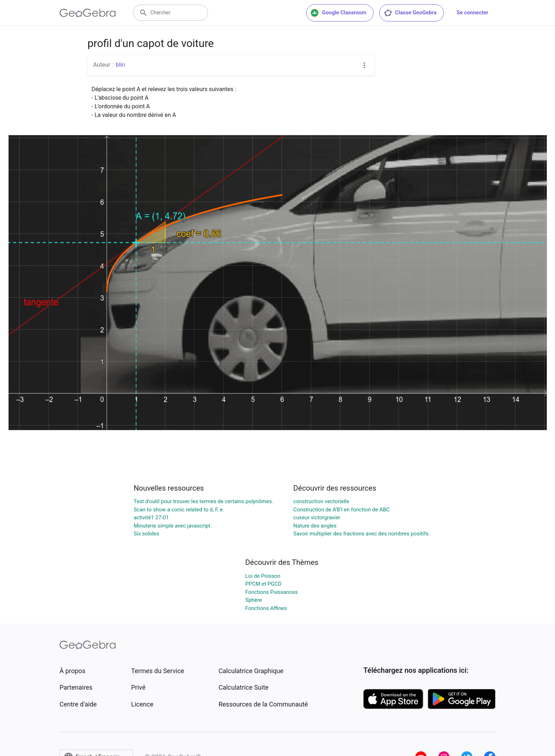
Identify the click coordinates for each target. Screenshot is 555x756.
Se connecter (473, 13)
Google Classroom (338, 13)
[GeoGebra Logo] (88, 13)
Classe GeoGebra (410, 13)
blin (120, 65)
